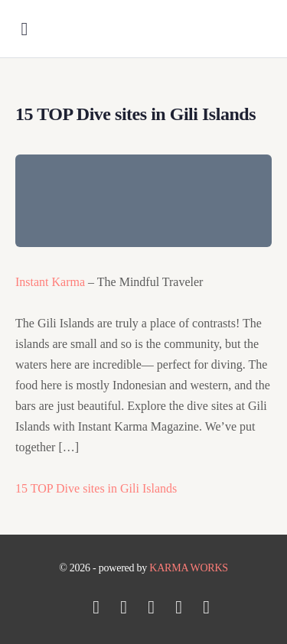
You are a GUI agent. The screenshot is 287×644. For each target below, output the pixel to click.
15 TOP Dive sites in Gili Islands (96, 488)
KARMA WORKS (189, 568)
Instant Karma (50, 282)
